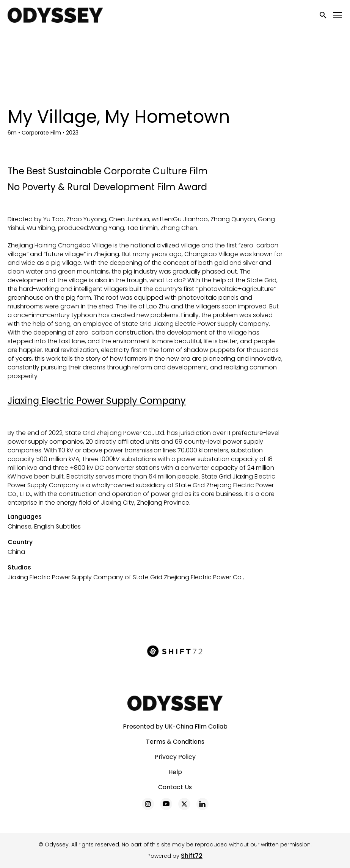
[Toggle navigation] (338, 15)
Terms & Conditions (175, 742)
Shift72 (192, 856)
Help (175, 772)
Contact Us (175, 787)
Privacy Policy (175, 757)
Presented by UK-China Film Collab (175, 726)
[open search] (323, 15)
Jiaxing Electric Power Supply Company (97, 401)
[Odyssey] (175, 703)
